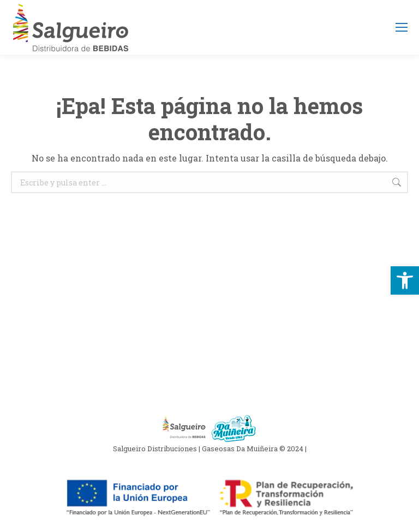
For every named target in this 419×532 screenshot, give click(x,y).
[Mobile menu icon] (402, 27)
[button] (405, 280)
